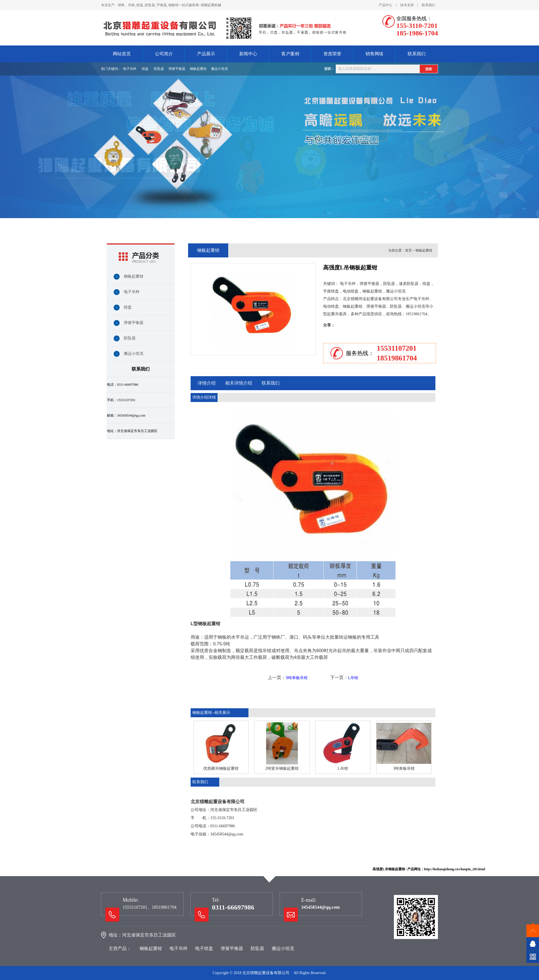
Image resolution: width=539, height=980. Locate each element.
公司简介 (164, 54)
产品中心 (385, 5)
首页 (408, 250)
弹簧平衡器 (177, 69)
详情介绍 (207, 383)
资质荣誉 (332, 54)
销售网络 (374, 54)
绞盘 (145, 69)
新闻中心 (248, 54)
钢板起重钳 (198, 69)
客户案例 (290, 54)
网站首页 (122, 54)
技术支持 (407, 5)
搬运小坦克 (220, 69)
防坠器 (159, 69)
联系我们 (428, 5)
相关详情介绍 (239, 383)
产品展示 (206, 54)
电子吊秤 (130, 69)
